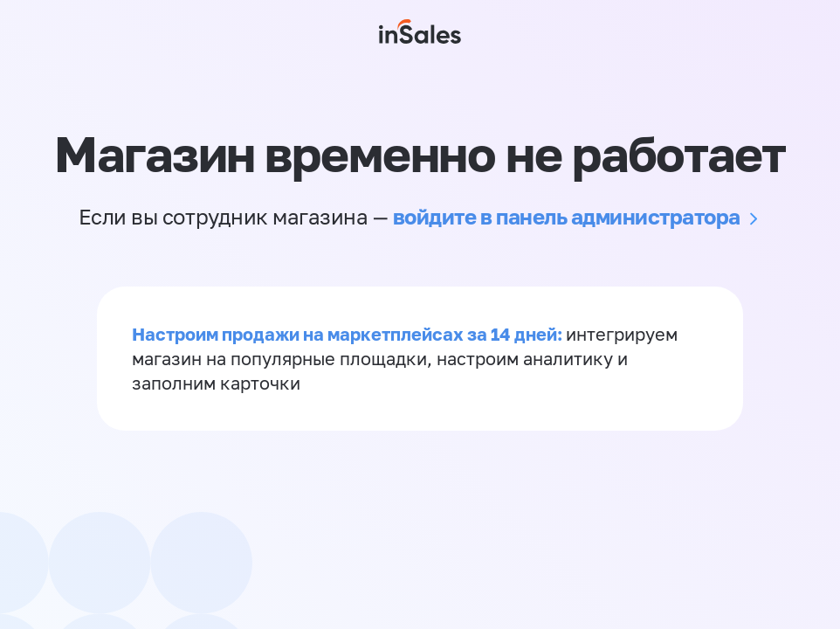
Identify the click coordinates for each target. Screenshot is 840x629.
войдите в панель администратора (567, 216)
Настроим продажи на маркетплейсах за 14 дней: (349, 334)
